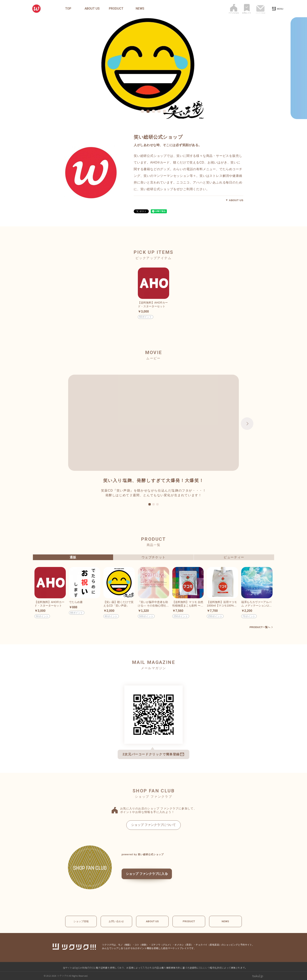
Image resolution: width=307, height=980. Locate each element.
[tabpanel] (153, 68)
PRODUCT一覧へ (259, 627)
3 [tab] (157, 504)
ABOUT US (92, 9)
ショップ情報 (79, 921)
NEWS (140, 9)
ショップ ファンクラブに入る (152, 876)
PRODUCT (116, 9)
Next (247, 423)
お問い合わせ (116, 921)
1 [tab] (150, 504)
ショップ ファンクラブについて (153, 825)
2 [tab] (153, 504)
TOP (68, 9)
